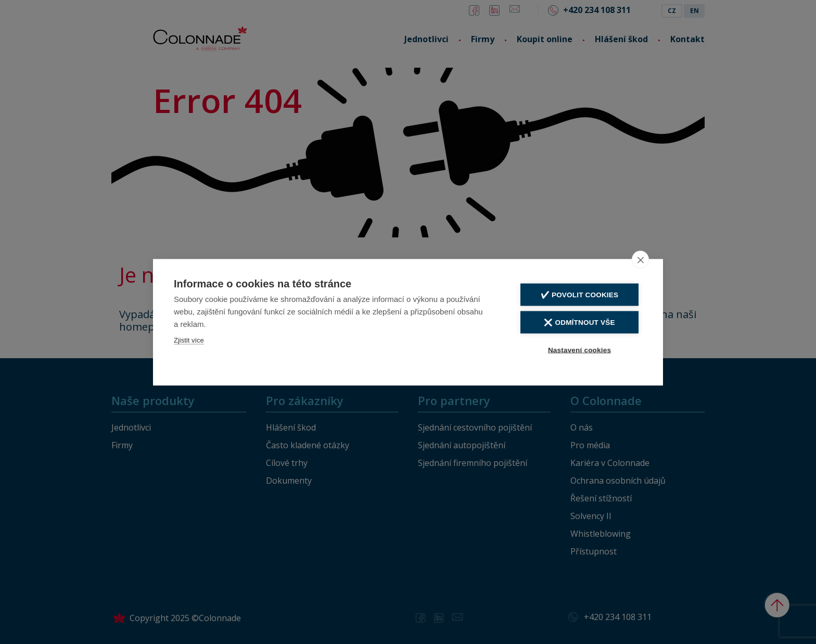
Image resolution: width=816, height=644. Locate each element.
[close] (640, 259)
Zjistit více (189, 340)
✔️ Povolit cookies (579, 294)
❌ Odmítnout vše (579, 322)
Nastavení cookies (579, 350)
